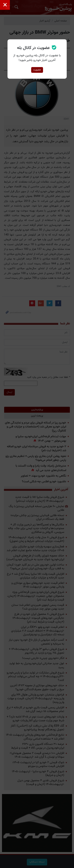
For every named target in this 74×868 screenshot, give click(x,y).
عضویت (37, 70)
